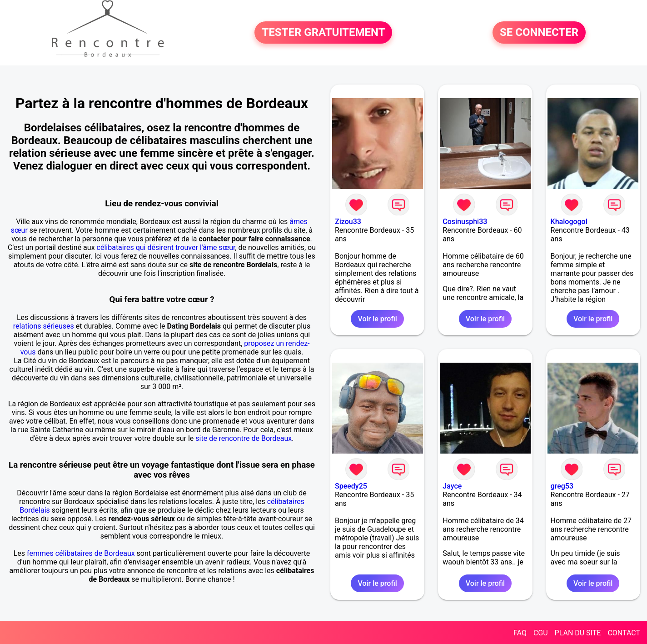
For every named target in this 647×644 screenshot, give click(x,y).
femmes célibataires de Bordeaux (81, 553)
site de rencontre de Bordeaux (244, 438)
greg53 (562, 486)
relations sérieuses (44, 326)
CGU (541, 633)
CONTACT (624, 633)
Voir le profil (377, 319)
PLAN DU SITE (578, 633)
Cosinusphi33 (465, 222)
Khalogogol (569, 222)
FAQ (520, 633)
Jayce (452, 486)
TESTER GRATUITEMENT (323, 33)
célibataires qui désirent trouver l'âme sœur (166, 247)
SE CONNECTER (539, 33)
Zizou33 (348, 222)
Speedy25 (351, 486)
